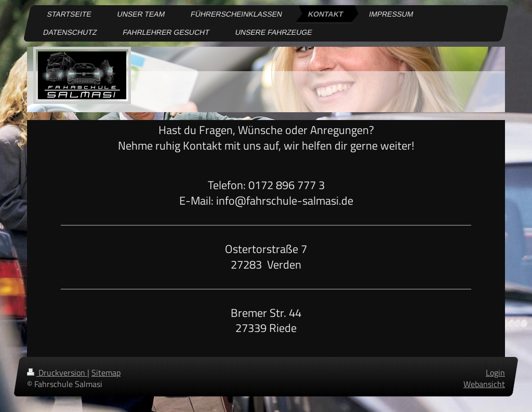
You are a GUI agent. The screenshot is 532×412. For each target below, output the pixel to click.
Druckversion (57, 373)
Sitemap (106, 373)
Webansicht (484, 384)
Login (495, 373)
